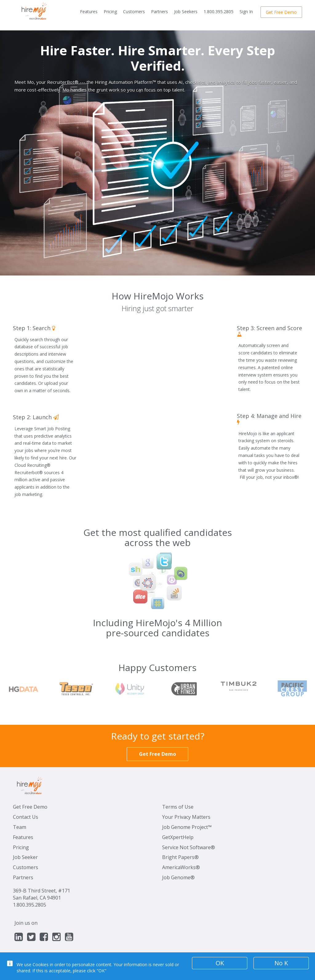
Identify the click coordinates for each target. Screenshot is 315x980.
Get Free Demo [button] (281, 12)
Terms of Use (178, 807)
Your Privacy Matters (186, 817)
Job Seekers (186, 12)
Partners (159, 12)
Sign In (246, 12)
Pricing (110, 12)
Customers (134, 12)
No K (281, 963)
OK (220, 963)
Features (89, 12)
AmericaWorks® (181, 867)
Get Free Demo (30, 807)
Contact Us (26, 817)
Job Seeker (25, 857)
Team (20, 827)
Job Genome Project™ (187, 827)
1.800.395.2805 (219, 12)
